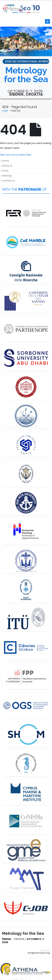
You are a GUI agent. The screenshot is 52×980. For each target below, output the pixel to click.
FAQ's (5, 171)
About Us (7, 166)
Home (6, 161)
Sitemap (7, 176)
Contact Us (9, 181)
